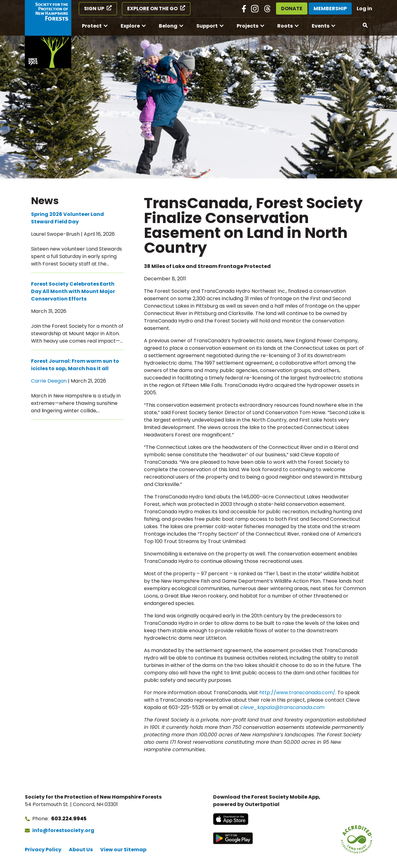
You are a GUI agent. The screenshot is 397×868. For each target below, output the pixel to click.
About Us (81, 850)
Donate (292, 9)
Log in (364, 9)
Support (207, 26)
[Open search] (365, 25)
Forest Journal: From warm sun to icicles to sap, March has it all (75, 365)
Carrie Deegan (49, 381)
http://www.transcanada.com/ (297, 693)
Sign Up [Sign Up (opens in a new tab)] (94, 9)
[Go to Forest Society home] (48, 34)
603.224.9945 (69, 819)
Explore (130, 26)
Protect (92, 26)
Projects (248, 26)
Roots (285, 26)
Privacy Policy (43, 850)
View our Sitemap (123, 850)
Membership (330, 9)
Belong (168, 26)
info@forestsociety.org (63, 830)
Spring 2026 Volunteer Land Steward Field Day (67, 218)
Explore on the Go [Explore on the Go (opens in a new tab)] (152, 9)
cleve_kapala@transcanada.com (282, 707)
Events (321, 26)
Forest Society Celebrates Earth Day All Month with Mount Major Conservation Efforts (73, 291)
